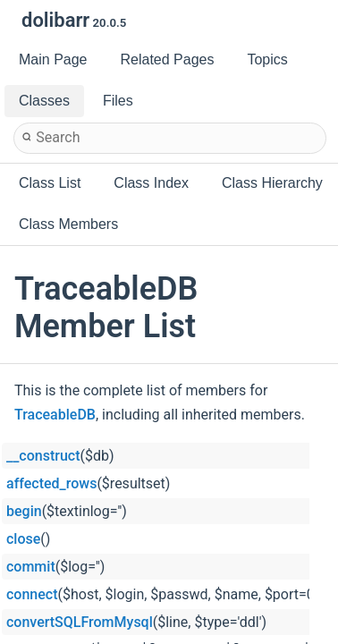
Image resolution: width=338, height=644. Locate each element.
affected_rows (51, 483)
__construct (43, 456)
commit (31, 567)
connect (32, 594)
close (23, 539)
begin (24, 511)
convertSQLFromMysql (80, 622)
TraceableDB (55, 415)
